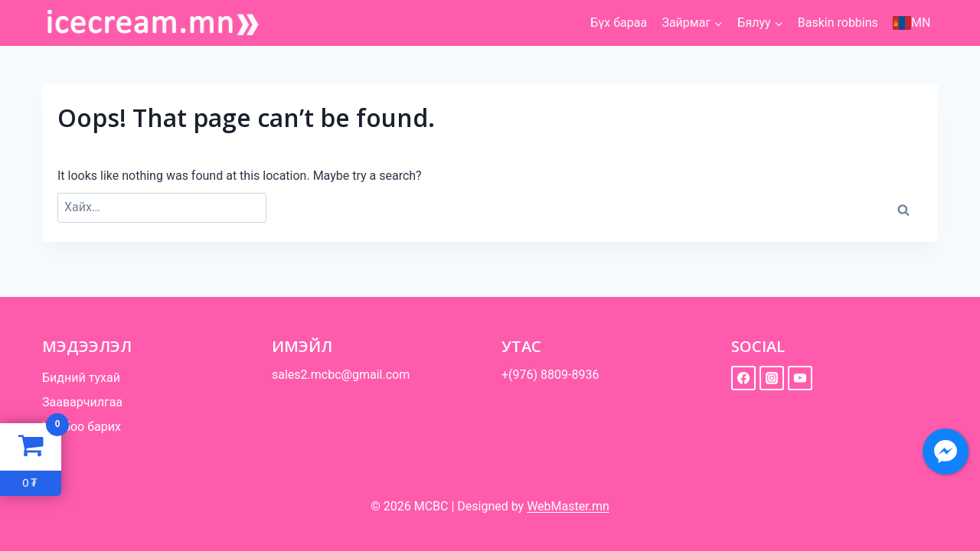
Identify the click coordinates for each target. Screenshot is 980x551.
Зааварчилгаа (82, 402)
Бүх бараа (619, 23)
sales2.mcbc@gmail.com (341, 375)
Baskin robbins (838, 23)
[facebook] (743, 378)
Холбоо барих (82, 427)
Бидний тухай (81, 378)
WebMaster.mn (568, 506)
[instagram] (772, 378)
